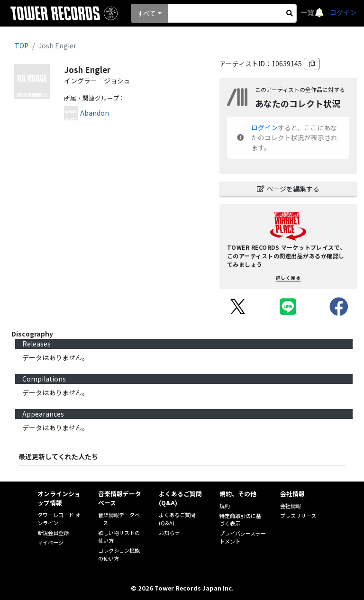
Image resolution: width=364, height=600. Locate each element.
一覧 (308, 12)
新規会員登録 (53, 533)
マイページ (50, 542)
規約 (225, 506)
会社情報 (291, 506)
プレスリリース (298, 516)
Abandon (95, 113)
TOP (22, 45)
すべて (146, 13)
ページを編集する (288, 189)
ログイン (343, 12)
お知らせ (169, 533)
